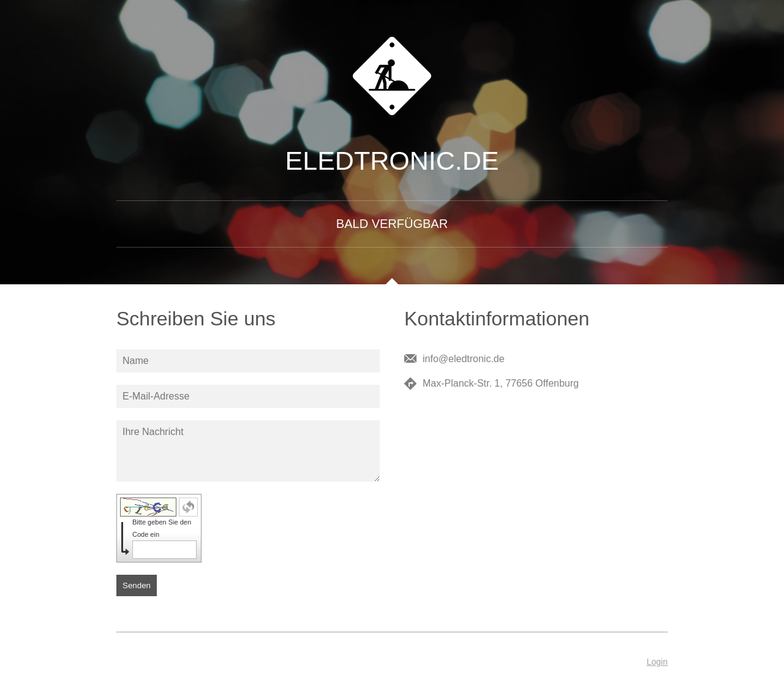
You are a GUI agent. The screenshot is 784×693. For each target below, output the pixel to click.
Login (657, 662)
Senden (137, 585)
